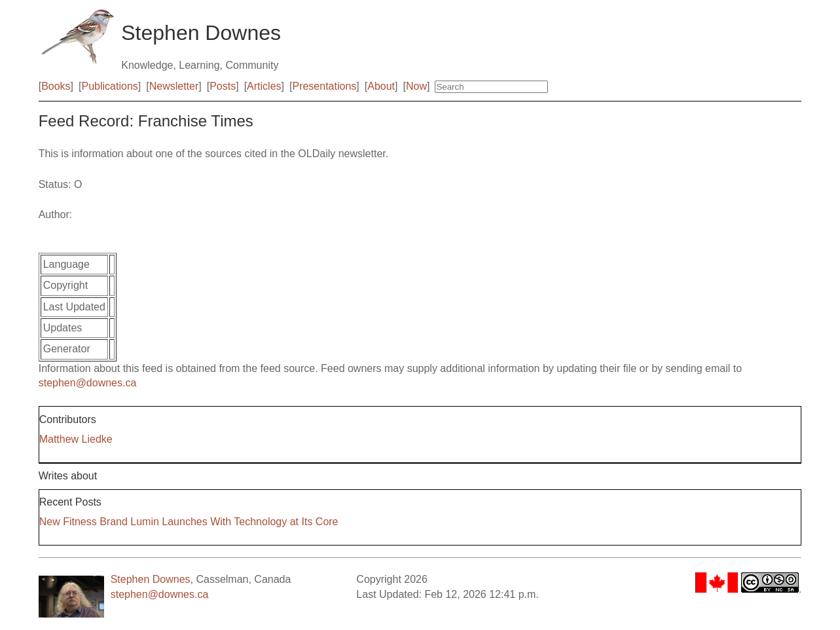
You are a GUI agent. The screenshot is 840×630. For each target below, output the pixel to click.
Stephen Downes (151, 579)
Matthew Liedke (76, 439)
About (381, 86)
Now (416, 86)
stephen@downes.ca (88, 383)
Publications (110, 86)
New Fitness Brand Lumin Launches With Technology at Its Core (189, 522)
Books (56, 86)
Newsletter (174, 86)
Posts (223, 86)
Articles (264, 86)
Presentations (324, 86)
